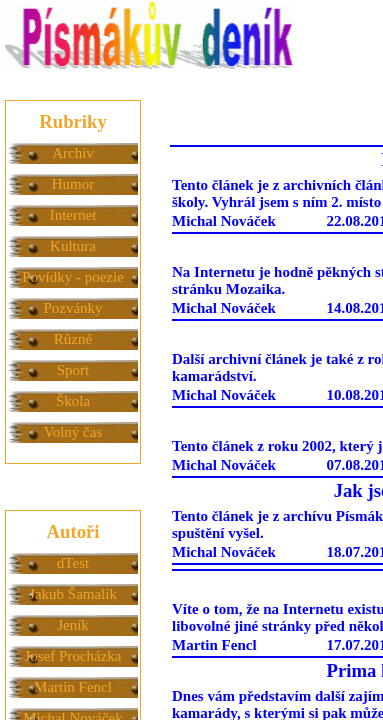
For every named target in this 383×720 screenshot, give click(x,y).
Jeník (73, 625)
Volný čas (73, 432)
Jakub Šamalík (73, 594)
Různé (73, 339)
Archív (73, 153)
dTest (73, 563)
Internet (73, 215)
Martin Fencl (73, 687)
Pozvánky (72, 308)
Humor (73, 184)
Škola (73, 401)
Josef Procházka (72, 656)
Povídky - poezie (73, 277)
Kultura (73, 246)
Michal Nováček (224, 221)
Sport (73, 370)
